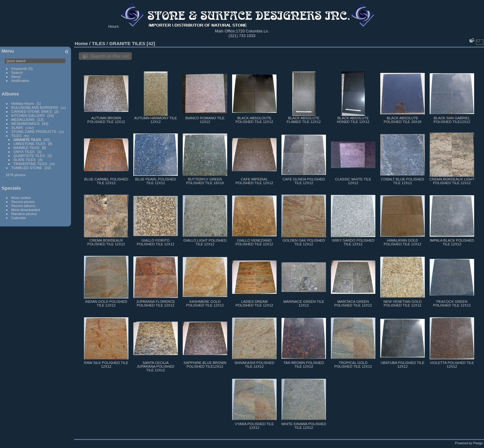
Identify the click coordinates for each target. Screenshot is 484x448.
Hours (114, 26)
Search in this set (110, 56)
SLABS (17, 127)
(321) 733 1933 (242, 36)
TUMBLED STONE (27, 168)
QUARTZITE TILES (29, 156)
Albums (10, 94)
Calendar (19, 218)
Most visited (21, 198)
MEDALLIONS (23, 119)
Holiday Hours (23, 103)
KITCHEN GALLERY (28, 115)
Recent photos (23, 202)
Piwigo (478, 443)
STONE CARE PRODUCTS (34, 131)
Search (17, 72)
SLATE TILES (25, 160)
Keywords (19, 68)
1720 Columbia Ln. (252, 31)
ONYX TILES (24, 152)
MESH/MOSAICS (26, 123)
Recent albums (23, 206)
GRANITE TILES (27, 139)
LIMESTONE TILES (30, 144)
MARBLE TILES (27, 148)
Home (81, 43)
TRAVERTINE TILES (30, 164)
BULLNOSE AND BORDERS (35, 107)
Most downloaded (26, 210)
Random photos (24, 214)
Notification (20, 80)
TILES (17, 135)
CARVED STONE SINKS (32, 111)
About (16, 76)
